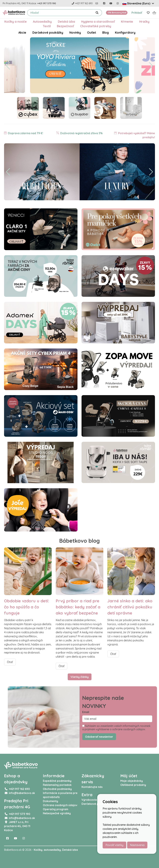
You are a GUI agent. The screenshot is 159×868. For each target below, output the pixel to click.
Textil (47, 26)
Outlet (92, 32)
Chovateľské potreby (96, 26)
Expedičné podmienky (57, 781)
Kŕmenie (127, 21)
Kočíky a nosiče (16, 21)
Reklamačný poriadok (57, 785)
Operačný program (56, 809)
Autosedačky (42, 21)
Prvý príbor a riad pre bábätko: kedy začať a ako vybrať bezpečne (78, 607)
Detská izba (66, 21)
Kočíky (38, 850)
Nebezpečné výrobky (57, 813)
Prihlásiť (137, 13)
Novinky (75, 32)
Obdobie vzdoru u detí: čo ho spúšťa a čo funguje (27, 607)
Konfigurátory (125, 32)
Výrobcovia (89, 800)
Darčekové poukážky (48, 32)
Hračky (144, 21)
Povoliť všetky (114, 845)
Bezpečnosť (65, 26)
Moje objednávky (132, 781)
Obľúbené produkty (133, 785)
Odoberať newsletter (99, 737)
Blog (105, 32)
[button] (8, 66)
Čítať (10, 662)
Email (86, 712)
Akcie (22, 32)
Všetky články (80, 677)
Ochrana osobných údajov (60, 805)
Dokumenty (50, 801)
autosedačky (52, 850)
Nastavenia (137, 845)
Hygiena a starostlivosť (98, 21)
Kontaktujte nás (92, 787)
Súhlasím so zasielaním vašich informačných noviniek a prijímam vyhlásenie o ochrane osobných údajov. (116, 728)
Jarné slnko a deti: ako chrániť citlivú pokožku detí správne (130, 607)
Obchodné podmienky (57, 789)
